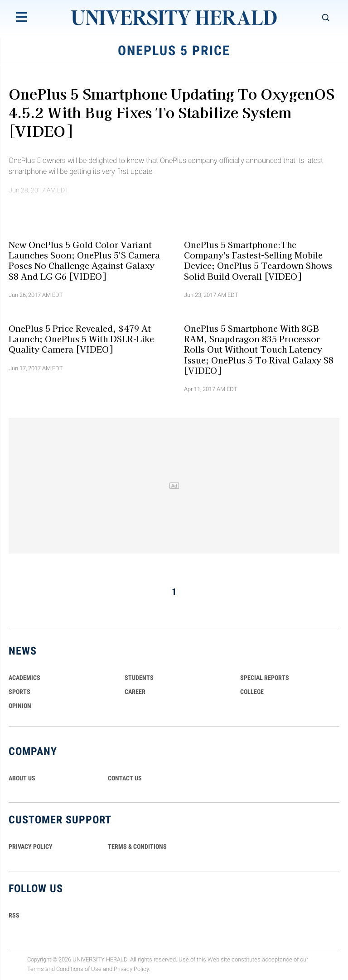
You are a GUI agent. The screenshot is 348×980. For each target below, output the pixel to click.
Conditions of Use (79, 969)
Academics (24, 678)
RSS (14, 915)
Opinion (20, 706)
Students (139, 678)
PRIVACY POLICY (31, 846)
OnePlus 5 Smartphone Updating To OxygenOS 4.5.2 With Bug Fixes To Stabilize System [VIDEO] (172, 112)
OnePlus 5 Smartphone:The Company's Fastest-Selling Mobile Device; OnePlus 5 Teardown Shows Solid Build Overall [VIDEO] (258, 260)
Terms (36, 969)
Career (135, 692)
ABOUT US (22, 778)
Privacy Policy (131, 969)
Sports (19, 692)
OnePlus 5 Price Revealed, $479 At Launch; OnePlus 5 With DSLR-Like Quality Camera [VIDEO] (81, 339)
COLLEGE (252, 692)
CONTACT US (125, 778)
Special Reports (265, 678)
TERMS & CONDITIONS (137, 846)
